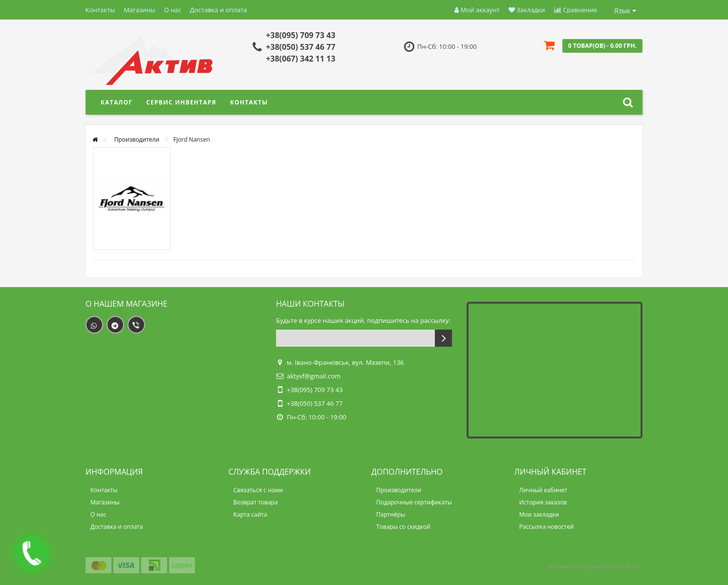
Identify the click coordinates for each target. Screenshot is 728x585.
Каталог (117, 102)
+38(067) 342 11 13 (300, 59)
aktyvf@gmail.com (314, 376)
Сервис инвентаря (181, 102)
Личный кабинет (544, 490)
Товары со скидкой (403, 527)
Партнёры (391, 514)
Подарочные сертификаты (414, 502)
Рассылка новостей (547, 527)
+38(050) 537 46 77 (300, 47)
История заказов (543, 502)
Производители (399, 490)
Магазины (139, 10)
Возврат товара (256, 502)
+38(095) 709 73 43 (300, 35)
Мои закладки (539, 514)
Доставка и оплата (219, 10)
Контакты (100, 10)
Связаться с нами (258, 490)
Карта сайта (250, 514)
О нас (173, 10)
